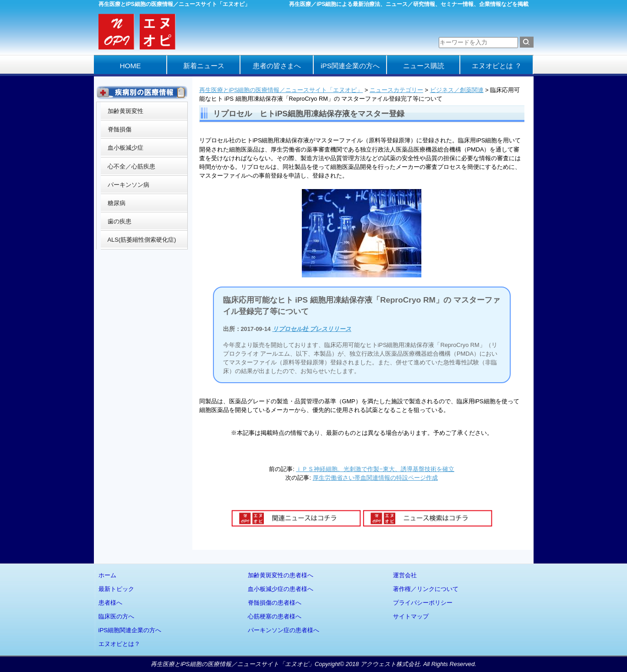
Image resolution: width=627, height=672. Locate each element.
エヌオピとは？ (119, 644)
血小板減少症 (125, 148)
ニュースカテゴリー (396, 90)
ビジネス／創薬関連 (457, 90)
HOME (130, 66)
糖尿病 (117, 203)
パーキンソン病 (128, 185)
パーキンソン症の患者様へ (284, 630)
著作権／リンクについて (426, 589)
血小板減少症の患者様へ (281, 589)
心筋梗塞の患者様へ (275, 616)
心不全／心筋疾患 (131, 166)
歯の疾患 (120, 221)
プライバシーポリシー (423, 603)
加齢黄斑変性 (125, 111)
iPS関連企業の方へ (350, 66)
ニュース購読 (424, 66)
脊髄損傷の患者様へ (275, 603)
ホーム (107, 575)
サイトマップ (411, 616)
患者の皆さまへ (277, 66)
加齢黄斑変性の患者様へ (281, 575)
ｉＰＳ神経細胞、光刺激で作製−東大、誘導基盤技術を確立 (375, 469)
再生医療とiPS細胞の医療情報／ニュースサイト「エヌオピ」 (281, 90)
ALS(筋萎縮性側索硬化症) (142, 240)
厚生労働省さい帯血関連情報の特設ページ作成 (375, 478)
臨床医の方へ (116, 616)
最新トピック (116, 589)
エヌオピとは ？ (497, 66)
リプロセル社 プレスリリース (312, 329)
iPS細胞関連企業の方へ (130, 630)
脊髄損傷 (120, 129)
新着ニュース (204, 66)
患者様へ (110, 603)
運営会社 (405, 575)
